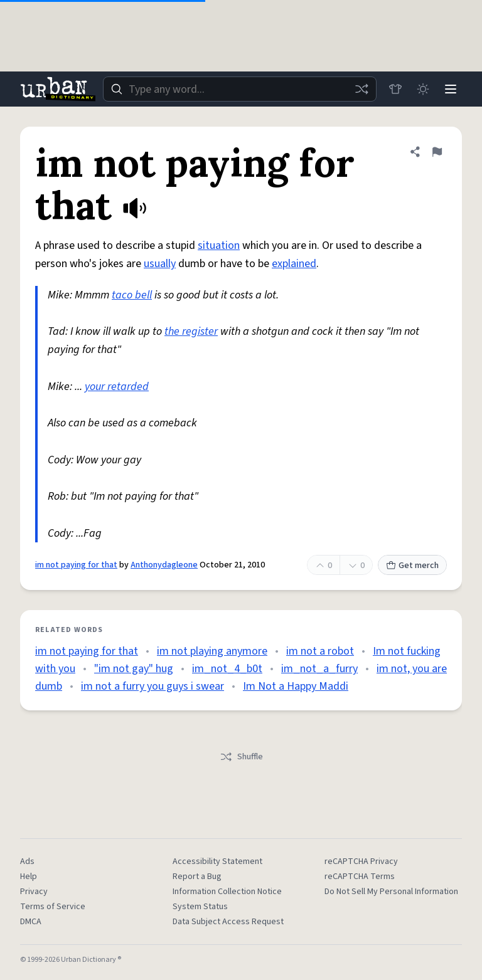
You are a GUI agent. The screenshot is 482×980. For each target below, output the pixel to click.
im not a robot (320, 651)
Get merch (412, 566)
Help (29, 877)
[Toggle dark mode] (423, 89)
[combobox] (240, 89)
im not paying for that (76, 565)
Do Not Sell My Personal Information (391, 892)
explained (294, 264)
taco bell (132, 295)
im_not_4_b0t (227, 669)
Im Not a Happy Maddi (296, 686)
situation (219, 245)
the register (191, 331)
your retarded (117, 387)
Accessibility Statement (217, 861)
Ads (27, 861)
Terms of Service (53, 907)
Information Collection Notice (227, 892)
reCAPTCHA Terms (360, 877)
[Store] (395, 89)
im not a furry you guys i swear (153, 686)
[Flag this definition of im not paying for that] (437, 152)
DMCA (31, 922)
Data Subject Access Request (228, 922)
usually (160, 264)
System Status (200, 907)
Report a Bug (197, 877)
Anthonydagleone (164, 565)
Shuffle (241, 757)
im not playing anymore (212, 651)
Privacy (34, 892)
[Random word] (361, 89)
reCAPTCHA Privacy (361, 861)
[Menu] (451, 89)
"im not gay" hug (134, 669)
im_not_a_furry (319, 669)
